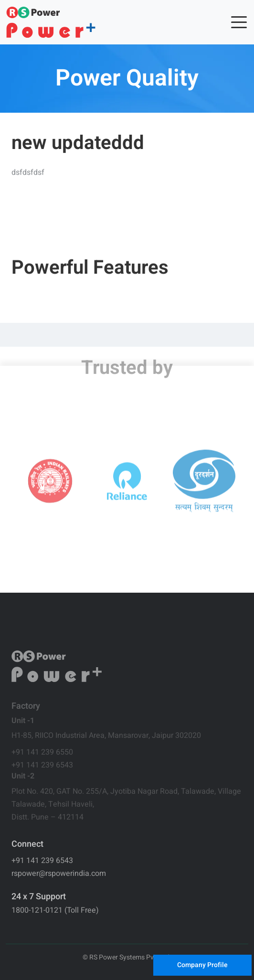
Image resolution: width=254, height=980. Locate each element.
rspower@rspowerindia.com (59, 873)
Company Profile (202, 965)
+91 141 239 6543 (42, 765)
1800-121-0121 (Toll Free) (55, 910)
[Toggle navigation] (238, 22)
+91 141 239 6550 (42, 752)
